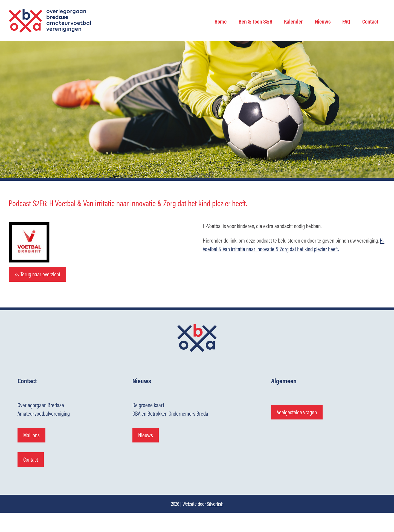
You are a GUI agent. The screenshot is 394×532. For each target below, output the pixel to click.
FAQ (346, 21)
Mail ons (31, 435)
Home (221, 21)
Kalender (293, 21)
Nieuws (323, 21)
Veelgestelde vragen (297, 412)
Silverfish (215, 504)
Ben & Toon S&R (255, 21)
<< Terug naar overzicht (37, 274)
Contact (370, 21)
